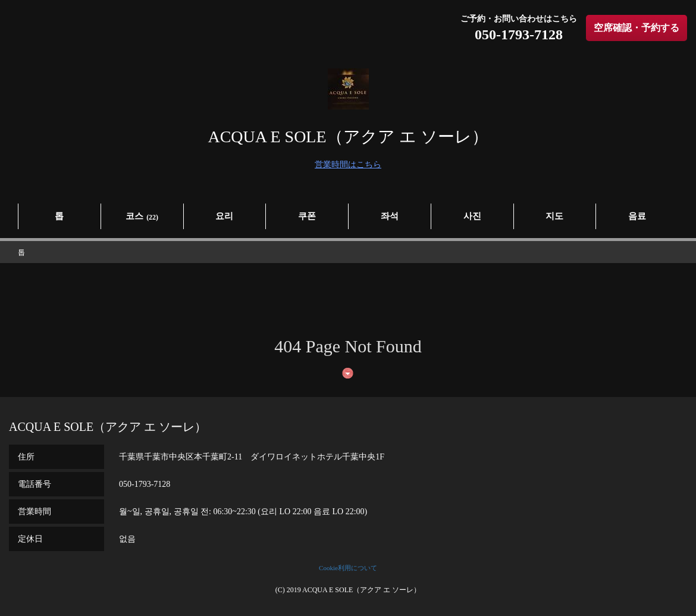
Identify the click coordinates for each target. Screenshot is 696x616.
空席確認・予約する (637, 28)
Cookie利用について (348, 568)
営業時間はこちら (348, 165)
